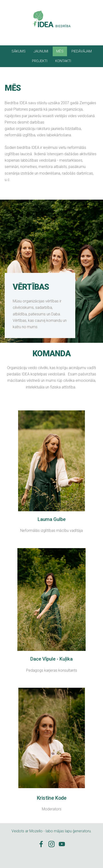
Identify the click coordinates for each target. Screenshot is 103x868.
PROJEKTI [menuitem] (40, 61)
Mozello (36, 831)
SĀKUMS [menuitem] (19, 51)
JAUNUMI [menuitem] (41, 51)
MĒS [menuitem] (60, 51)
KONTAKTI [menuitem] (63, 61)
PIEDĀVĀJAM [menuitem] (82, 51)
